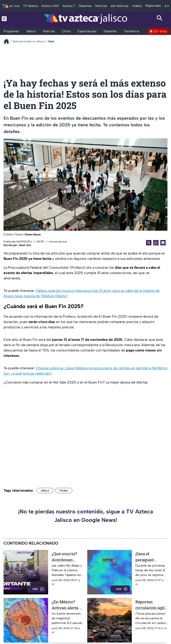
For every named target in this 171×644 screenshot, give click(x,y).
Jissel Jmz (25, 245)
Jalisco (45, 491)
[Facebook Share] (163, 243)
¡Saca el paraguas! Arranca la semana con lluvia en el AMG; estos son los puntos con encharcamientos (151, 557)
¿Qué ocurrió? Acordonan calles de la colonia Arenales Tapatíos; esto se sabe (68, 557)
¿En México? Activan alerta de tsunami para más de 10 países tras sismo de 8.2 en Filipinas (68, 605)
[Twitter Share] (149, 243)
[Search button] (160, 19)
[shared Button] (156, 243)
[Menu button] (11, 19)
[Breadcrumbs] (8, 41)
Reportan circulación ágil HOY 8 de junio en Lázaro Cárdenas (150, 605)
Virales (64, 491)
